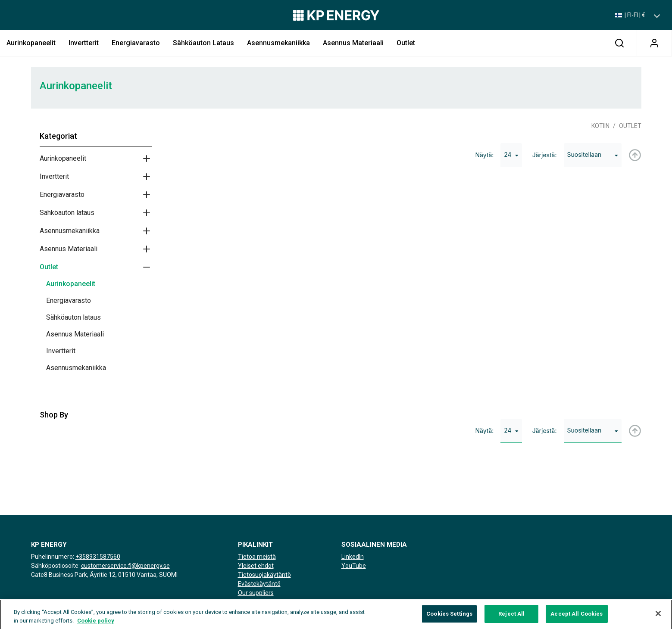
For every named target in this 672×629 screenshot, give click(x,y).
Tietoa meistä (257, 557)
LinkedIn (353, 557)
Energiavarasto (136, 43)
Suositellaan (593, 154)
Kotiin (600, 126)
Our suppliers (256, 593)
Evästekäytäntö (259, 584)
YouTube (354, 566)
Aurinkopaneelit (31, 43)
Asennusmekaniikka (278, 43)
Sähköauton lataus (203, 43)
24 (511, 154)
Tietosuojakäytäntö (264, 575)
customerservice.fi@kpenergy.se (125, 566)
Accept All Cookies (577, 618)
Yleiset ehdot (256, 566)
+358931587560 (98, 557)
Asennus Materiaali (353, 43)
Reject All (511, 618)
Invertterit (84, 43)
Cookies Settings (449, 618)
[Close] (658, 619)
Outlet (406, 43)
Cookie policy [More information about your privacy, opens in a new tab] (96, 625)
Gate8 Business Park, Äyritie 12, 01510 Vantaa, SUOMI (104, 575)
